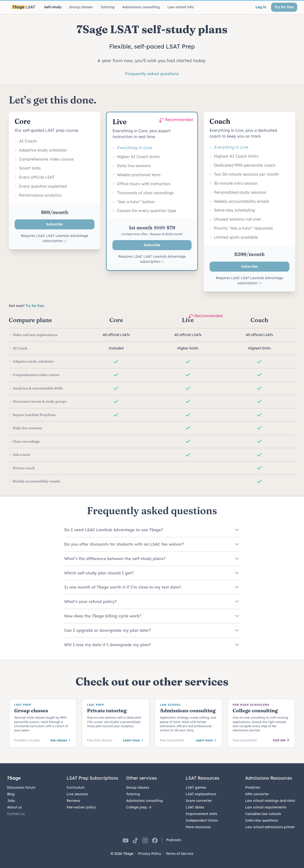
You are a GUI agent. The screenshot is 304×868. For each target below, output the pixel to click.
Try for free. (35, 306)
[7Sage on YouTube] (126, 840)
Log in (261, 7)
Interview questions (262, 820)
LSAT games (196, 787)
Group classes (138, 787)
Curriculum (76, 787)
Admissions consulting (144, 801)
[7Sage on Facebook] (155, 840)
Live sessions (77, 794)
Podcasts (174, 840)
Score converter (199, 801)
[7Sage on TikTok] (135, 840)
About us (14, 807)
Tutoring (133, 794)
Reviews (73, 801)
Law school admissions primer (270, 827)
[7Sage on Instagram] (145, 840)
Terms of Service (180, 854)
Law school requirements (266, 807)
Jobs (11, 801)
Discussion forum (21, 787)
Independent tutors (202, 820)
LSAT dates (195, 807)
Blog (11, 794)
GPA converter (257, 794)
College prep (139, 807)
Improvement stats (202, 814)
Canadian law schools (263, 814)
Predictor (253, 787)
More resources (198, 827)
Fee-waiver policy (81, 807)
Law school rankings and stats (270, 801)
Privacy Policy (150, 854)
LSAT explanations (201, 794)
